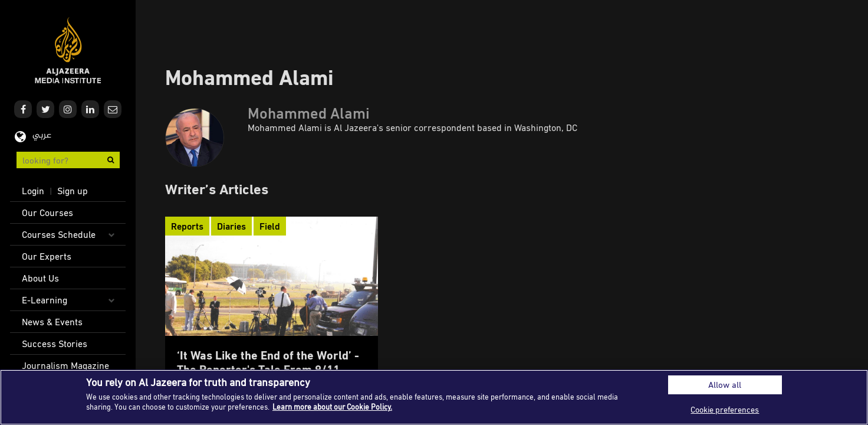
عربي (42, 135)
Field (270, 226)
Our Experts (47, 256)
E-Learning (45, 300)
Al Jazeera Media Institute (68, 50)
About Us (40, 278)
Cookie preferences (725, 409)
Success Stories (55, 344)
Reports (187, 226)
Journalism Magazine (65, 365)
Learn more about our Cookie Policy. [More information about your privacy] (332, 407)
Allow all (725, 385)
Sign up (73, 191)
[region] (434, 397)
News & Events (52, 322)
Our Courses (47, 212)
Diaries (231, 226)
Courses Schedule (59, 234)
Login (33, 191)
